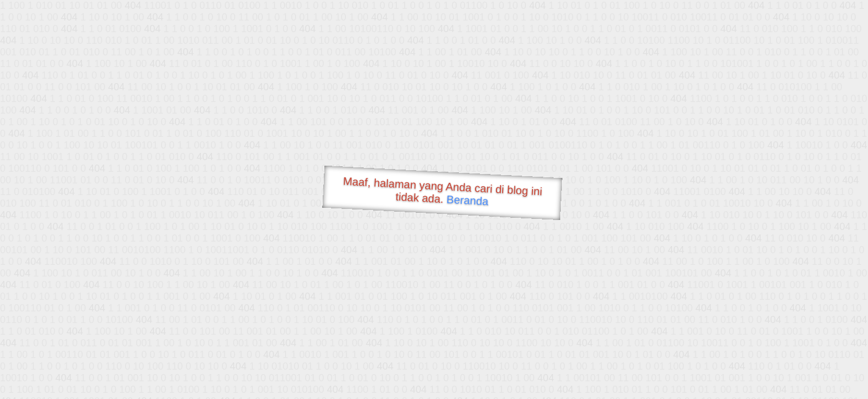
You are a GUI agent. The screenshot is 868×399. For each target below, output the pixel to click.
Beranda (467, 200)
